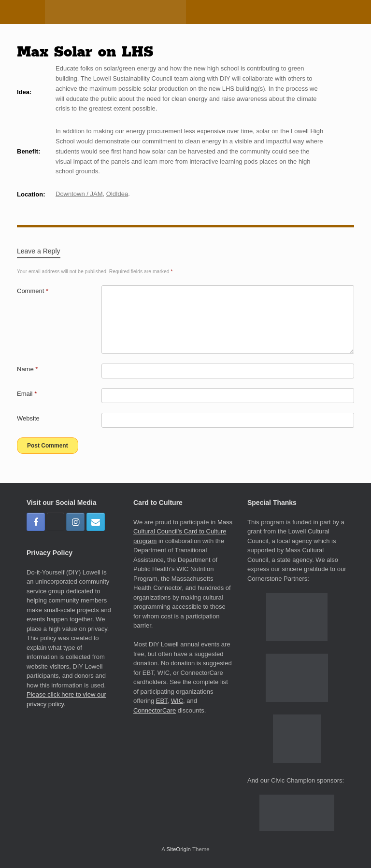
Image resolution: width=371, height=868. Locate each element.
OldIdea (117, 194)
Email (27, 394)
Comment (33, 291)
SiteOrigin (178, 849)
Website (28, 418)
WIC (177, 701)
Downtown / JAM (79, 194)
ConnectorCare (155, 710)
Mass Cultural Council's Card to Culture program (183, 532)
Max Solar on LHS (85, 52)
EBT (162, 701)
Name (27, 369)
